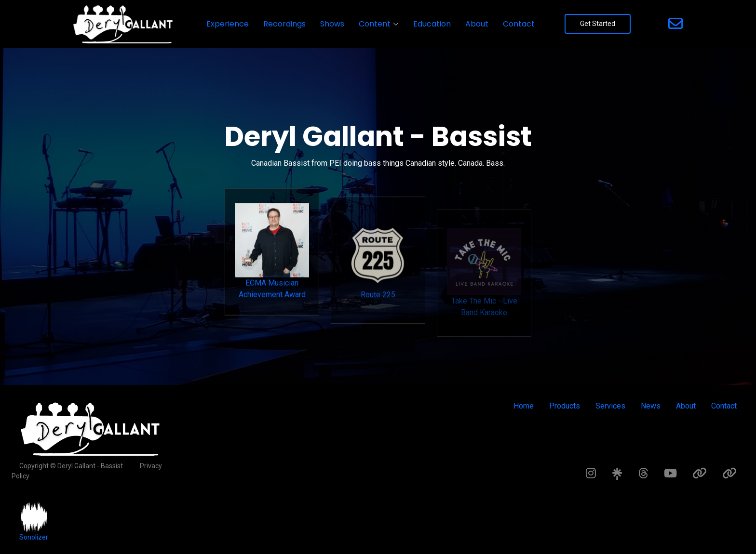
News (651, 406)
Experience (228, 24)
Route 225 (378, 278)
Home (524, 406)
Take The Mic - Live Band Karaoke (484, 291)
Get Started (598, 24)
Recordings (284, 24)
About (477, 24)
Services (610, 406)
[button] (379, 24)
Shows (332, 24)
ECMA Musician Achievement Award (272, 265)
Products (565, 406)
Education (432, 24)
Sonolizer (34, 537)
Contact (519, 24)
